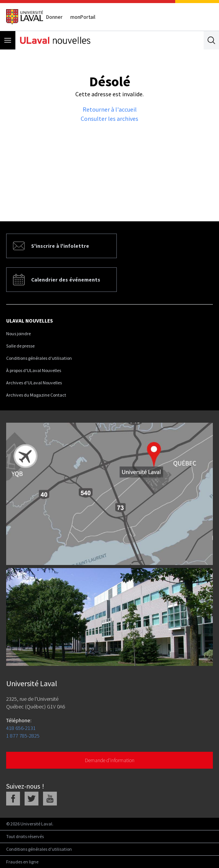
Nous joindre (18, 334)
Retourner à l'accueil (110, 109)
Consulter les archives (109, 119)
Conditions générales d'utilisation (39, 358)
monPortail (83, 17)
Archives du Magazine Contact (36, 395)
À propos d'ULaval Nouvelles (34, 370)
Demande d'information (110, 760)
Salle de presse (20, 346)
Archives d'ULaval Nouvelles (34, 383)
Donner (54, 17)
